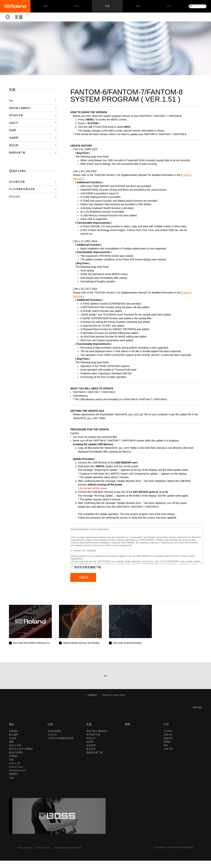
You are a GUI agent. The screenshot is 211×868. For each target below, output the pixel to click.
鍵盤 (11, 749)
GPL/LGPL (15, 197)
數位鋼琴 (14, 742)
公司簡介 (168, 738)
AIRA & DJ (14, 771)
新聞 (138, 6)
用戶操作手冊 (16, 115)
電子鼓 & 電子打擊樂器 (21, 756)
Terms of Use (43, 855)
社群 (76, 6)
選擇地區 (197, 715)
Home (8, 17)
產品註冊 (14, 145)
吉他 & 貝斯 (15, 753)
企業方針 (168, 742)
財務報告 (168, 746)
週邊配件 (14, 781)
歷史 (166, 753)
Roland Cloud (16, 774)
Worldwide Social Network (68, 855)
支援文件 (91, 746)
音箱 (11, 767)
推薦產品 (14, 738)
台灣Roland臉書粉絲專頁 (61, 746)
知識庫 (12, 130)
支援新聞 (14, 138)
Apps (12, 785)
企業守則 (168, 756)
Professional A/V (17, 778)
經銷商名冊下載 (17, 153)
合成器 (12, 746)
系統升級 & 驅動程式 (20, 108)
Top (11, 100)
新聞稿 (167, 749)
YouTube (52, 742)
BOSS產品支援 (17, 182)
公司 (169, 6)
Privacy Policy (25, 855)
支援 (107, 6)
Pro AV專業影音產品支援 (22, 189)
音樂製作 (14, 763)
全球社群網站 (54, 738)
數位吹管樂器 (16, 760)
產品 (12, 732)
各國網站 (93, 702)
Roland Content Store (114, 702)
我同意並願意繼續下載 (90, 574)
